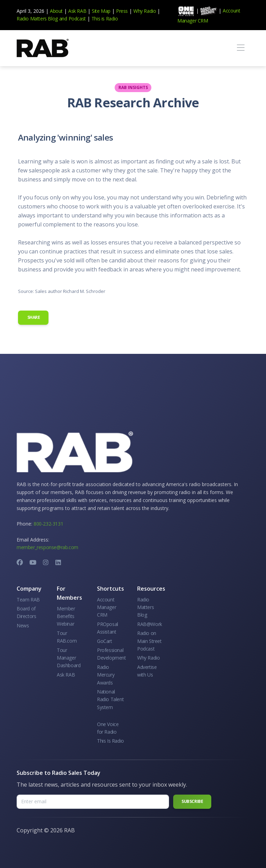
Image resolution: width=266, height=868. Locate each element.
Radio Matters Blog (37, 19)
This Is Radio (110, 741)
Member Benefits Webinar (66, 616)
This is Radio (105, 19)
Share (33, 317)
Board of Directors (26, 612)
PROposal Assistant (108, 628)
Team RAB (28, 599)
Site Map (101, 11)
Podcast (77, 19)
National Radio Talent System (110, 699)
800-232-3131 (48, 524)
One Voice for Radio (108, 728)
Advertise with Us (147, 671)
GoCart (105, 641)
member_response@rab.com (47, 547)
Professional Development (112, 654)
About (56, 11)
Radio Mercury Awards (106, 675)
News (23, 625)
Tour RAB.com (67, 637)
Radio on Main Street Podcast (149, 641)
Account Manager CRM (107, 607)
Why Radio (145, 11)
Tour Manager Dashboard (69, 658)
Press (122, 11)
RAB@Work (150, 624)
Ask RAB (77, 11)
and (63, 19)
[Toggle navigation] (241, 48)
